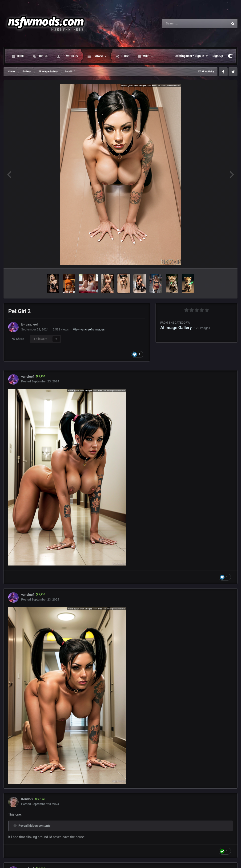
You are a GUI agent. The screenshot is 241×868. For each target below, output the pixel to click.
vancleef (32, 324)
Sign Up (218, 56)
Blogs (123, 56)
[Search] (183, 24)
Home (18, 56)
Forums (40, 56)
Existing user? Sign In (191, 56)
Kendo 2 (27, 799)
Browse (97, 56)
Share (18, 339)
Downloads (67, 56)
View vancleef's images (89, 329)
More (145, 56)
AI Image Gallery (176, 328)
